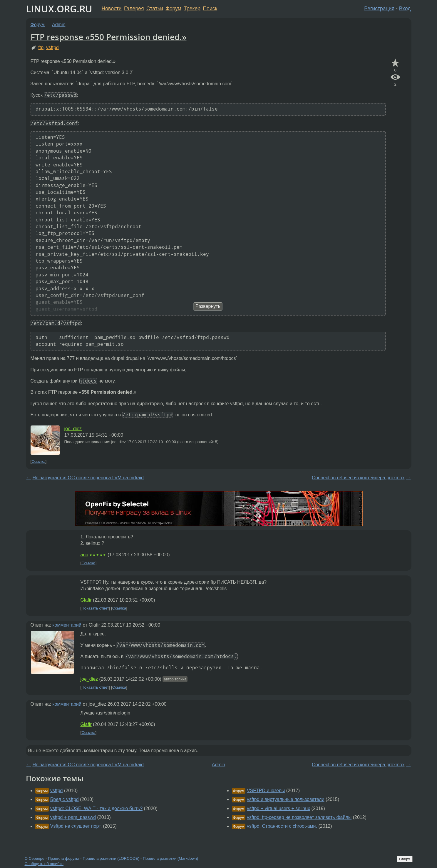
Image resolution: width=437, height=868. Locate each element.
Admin (59, 25)
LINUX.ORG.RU (59, 9)
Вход (405, 9)
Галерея (134, 9)
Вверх (405, 859)
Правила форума (64, 858)
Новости (112, 9)
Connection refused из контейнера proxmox (358, 478)
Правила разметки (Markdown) (170, 858)
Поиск (210, 9)
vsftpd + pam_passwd (73, 817)
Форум (173, 9)
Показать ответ (95, 608)
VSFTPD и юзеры (266, 791)
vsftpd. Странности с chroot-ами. (282, 826)
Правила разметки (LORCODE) (111, 858)
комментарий (67, 625)
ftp (41, 47)
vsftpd (52, 47)
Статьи (155, 9)
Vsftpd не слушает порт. (76, 826)
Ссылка (38, 461)
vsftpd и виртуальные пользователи (286, 799)
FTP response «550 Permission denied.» (109, 37)
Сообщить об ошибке (44, 864)
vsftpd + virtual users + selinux (278, 808)
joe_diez (73, 429)
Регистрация (379, 9)
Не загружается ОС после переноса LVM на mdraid (88, 478)
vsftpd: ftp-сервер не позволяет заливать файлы (299, 817)
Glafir (86, 600)
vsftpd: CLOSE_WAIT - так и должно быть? (96, 808)
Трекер (192, 9)
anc (84, 555)
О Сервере (35, 858)
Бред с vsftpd (65, 799)
